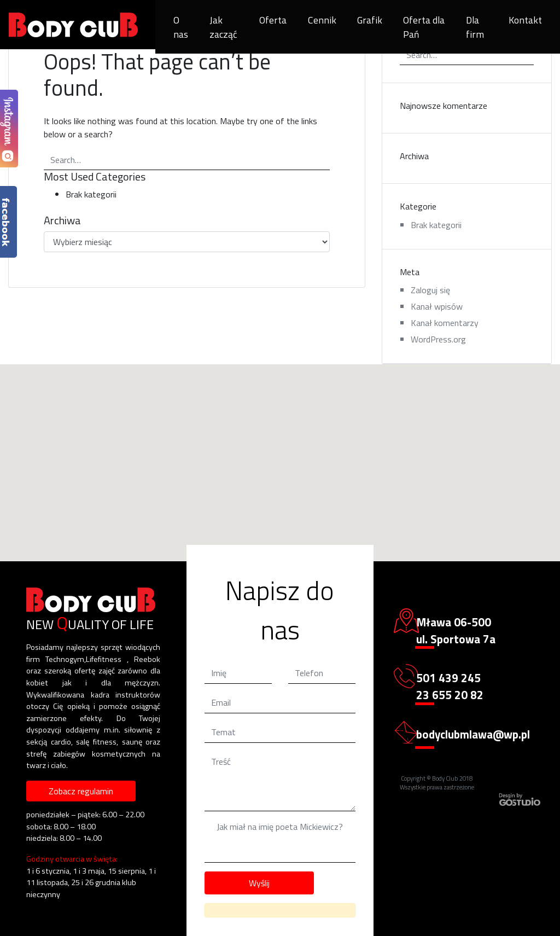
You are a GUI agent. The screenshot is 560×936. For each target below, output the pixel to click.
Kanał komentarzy (445, 323)
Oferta (273, 20)
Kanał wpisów (437, 306)
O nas (181, 27)
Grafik (370, 20)
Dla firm (475, 27)
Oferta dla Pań (424, 27)
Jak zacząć (223, 27)
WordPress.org (438, 339)
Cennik (322, 20)
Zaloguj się (430, 290)
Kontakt (525, 20)
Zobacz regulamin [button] (81, 791)
